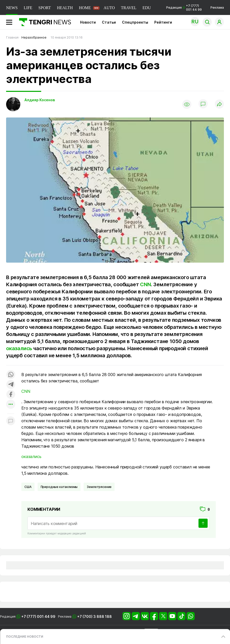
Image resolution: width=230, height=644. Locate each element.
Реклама (217, 7)
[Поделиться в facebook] (11, 395)
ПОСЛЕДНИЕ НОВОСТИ (25, 637)
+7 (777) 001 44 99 (38, 616)
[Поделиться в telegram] (11, 385)
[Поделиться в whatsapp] (11, 375)
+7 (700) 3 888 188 (95, 616)
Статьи (109, 22)
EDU (147, 8)
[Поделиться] (219, 104)
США (28, 487)
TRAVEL (129, 8)
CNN (145, 284)
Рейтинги (163, 22)
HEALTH (65, 8)
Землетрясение (99, 487)
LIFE (28, 8)
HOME (85, 8)
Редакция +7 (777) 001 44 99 (184, 8)
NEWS (12, 8)
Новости (88, 22)
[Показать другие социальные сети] (11, 405)
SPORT (45, 8)
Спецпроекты (135, 22)
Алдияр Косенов (40, 100)
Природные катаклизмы (59, 487)
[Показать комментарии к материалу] (11, 421)
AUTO (109, 8)
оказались (19, 348)
